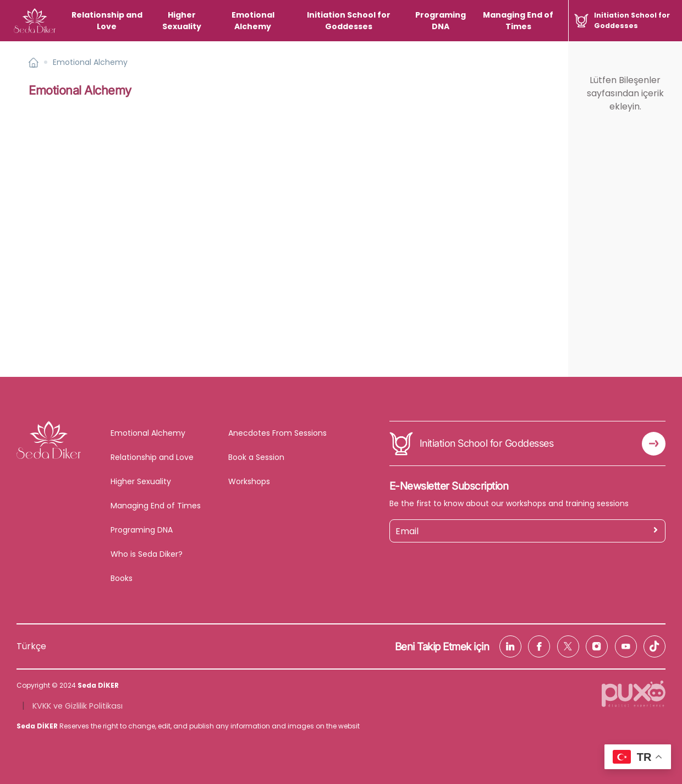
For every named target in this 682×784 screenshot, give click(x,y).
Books (122, 578)
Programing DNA (441, 21)
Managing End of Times (518, 21)
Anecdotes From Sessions (277, 433)
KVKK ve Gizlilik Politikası (78, 706)
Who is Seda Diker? (147, 554)
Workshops (249, 481)
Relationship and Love (107, 21)
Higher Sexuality (182, 21)
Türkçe (31, 646)
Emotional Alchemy (253, 21)
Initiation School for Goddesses (349, 21)
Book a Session (256, 457)
